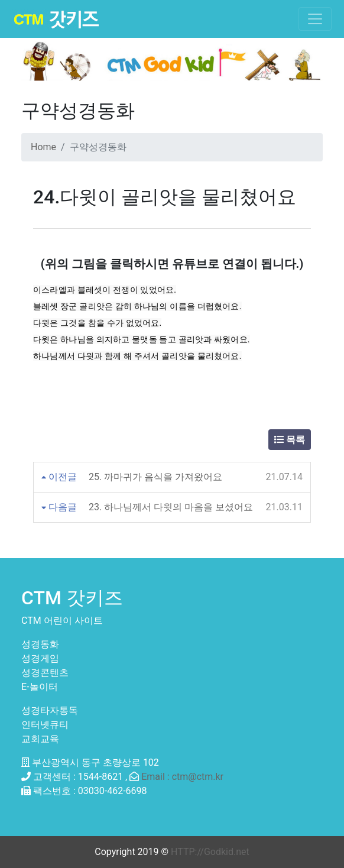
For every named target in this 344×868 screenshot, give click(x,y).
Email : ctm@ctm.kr (182, 777)
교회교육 (40, 739)
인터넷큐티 (45, 725)
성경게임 (40, 658)
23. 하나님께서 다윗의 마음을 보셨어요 (171, 507)
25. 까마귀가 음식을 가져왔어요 (155, 477)
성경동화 (40, 644)
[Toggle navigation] (315, 19)
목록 (290, 440)
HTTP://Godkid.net (210, 852)
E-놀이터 (40, 687)
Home (43, 147)
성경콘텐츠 (45, 673)
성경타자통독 (50, 710)
